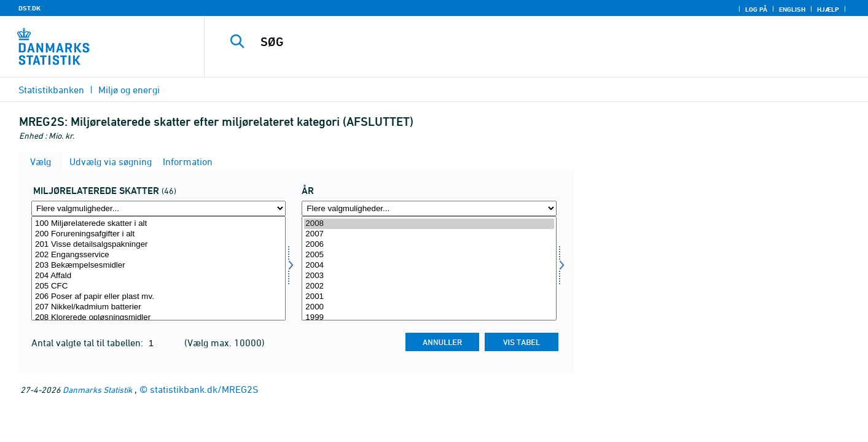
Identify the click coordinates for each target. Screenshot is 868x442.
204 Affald (158, 276)
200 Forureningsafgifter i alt (158, 234)
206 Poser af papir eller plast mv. (158, 297)
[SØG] (518, 42)
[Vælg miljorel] (158, 268)
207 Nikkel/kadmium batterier (158, 307)
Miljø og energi (129, 90)
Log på (756, 9)
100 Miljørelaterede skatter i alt (158, 224)
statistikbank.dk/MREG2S (204, 389)
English (792, 9)
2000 (429, 307)
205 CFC (158, 286)
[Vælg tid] (429, 268)
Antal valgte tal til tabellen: (88, 343)
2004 (429, 266)
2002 (429, 286)
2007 (429, 234)
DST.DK (29, 8)
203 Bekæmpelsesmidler (158, 266)
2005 (429, 255)
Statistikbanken (51, 90)
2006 (429, 245)
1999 (429, 318)
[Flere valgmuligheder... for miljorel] (158, 208)
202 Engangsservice (158, 255)
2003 (429, 276)
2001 (429, 297)
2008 (429, 224)
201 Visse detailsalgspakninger (158, 245)
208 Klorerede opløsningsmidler (158, 318)
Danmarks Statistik (97, 390)
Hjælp (828, 9)
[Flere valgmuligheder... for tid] (429, 208)
